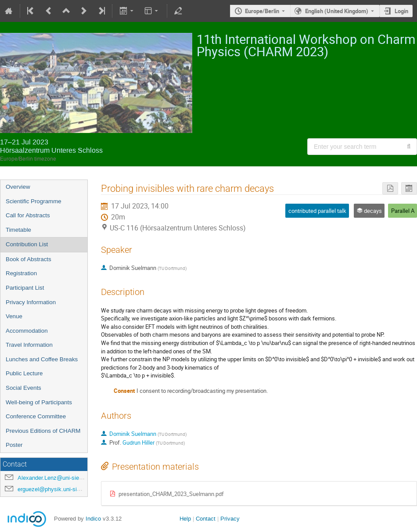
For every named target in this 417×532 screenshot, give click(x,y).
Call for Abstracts (28, 215)
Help (185, 519)
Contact (206, 519)
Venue (14, 316)
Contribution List (27, 244)
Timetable (18, 230)
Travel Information (29, 345)
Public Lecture (24, 373)
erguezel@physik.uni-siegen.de (57, 489)
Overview (18, 187)
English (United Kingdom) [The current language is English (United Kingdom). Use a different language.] (337, 11)
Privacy (230, 519)
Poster (14, 445)
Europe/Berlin (262, 11)
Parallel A (403, 211)
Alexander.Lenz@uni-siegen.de (57, 478)
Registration (21, 273)
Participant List (25, 288)
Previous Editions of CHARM (43, 431)
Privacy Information (31, 302)
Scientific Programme (34, 201)
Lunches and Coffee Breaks (42, 359)
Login (401, 11)
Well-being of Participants (39, 402)
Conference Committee (36, 416)
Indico (93, 519)
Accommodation (27, 331)
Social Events (23, 388)
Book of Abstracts (29, 259)
